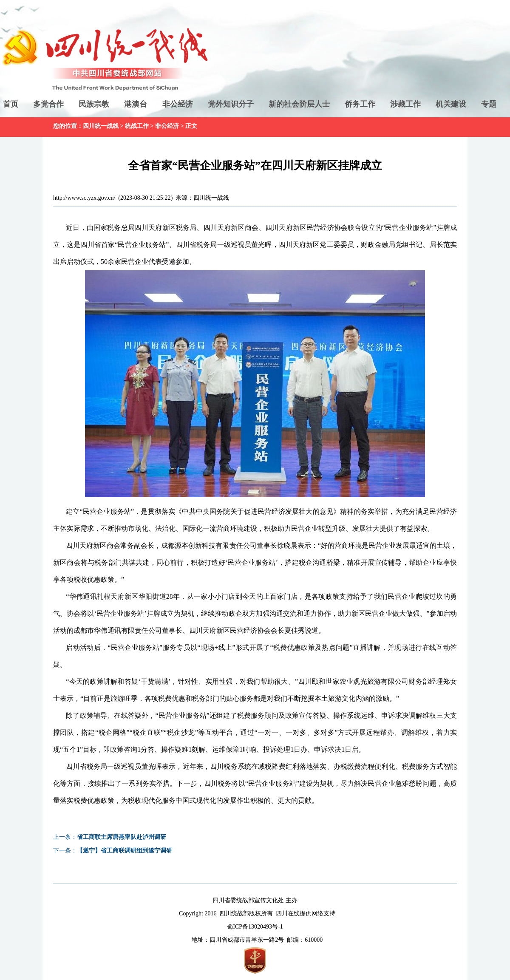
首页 (11, 104)
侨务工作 (360, 104)
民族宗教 (94, 104)
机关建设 (451, 104)
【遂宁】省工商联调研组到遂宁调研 (125, 851)
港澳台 (136, 104)
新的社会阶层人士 (299, 104)
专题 (489, 104)
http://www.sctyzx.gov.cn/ (84, 198)
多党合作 (48, 104)
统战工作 (137, 126)
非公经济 (178, 104)
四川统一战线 (101, 126)
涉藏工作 (405, 104)
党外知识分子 (231, 104)
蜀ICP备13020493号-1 (255, 927)
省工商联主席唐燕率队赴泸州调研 (122, 837)
